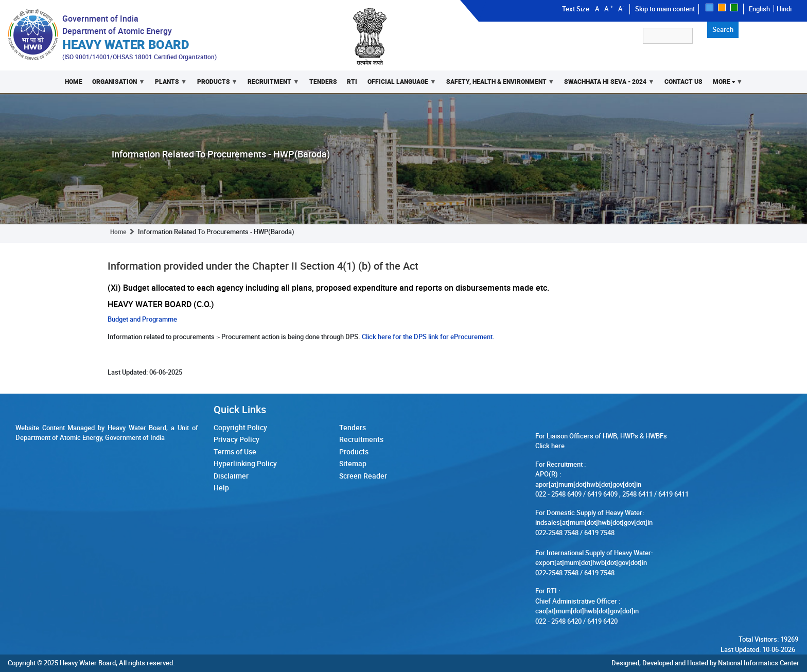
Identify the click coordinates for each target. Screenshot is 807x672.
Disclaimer (231, 476)
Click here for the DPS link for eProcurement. (427, 337)
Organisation (116, 85)
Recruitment (271, 85)
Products (215, 85)
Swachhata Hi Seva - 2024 (607, 85)
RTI (352, 82)
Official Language (399, 85)
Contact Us (683, 82)
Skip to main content (665, 9)
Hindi (784, 9)
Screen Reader (363, 476)
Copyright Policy (240, 427)
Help (221, 488)
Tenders (323, 82)
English (759, 9)
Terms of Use (235, 452)
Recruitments (361, 439)
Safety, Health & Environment (498, 85)
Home (74, 82)
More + (725, 85)
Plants (168, 85)
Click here (550, 446)
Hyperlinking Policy (245, 463)
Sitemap (353, 463)
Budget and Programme (142, 319)
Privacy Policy (236, 439)
